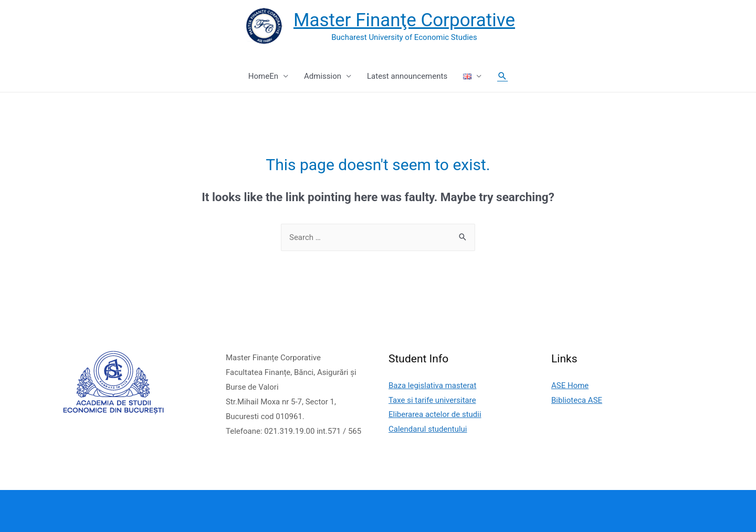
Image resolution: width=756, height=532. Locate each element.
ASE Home (570, 385)
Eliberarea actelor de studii (435, 414)
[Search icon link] (502, 76)
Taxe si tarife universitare (432, 400)
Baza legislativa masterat (432, 385)
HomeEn (263, 76)
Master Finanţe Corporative (404, 20)
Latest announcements (407, 76)
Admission (323, 76)
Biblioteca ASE (577, 400)
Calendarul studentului (428, 429)
